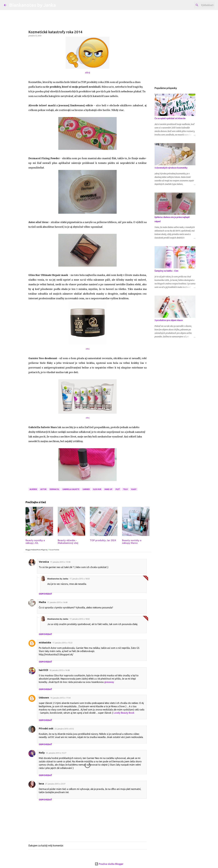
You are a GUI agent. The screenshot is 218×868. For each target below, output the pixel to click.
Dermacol (54, 489)
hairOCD (43, 670)
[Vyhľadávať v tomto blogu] (199, 5)
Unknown (44, 698)
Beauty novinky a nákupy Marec (132, 542)
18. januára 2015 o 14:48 (59, 670)
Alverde (33, 489)
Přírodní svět (46, 729)
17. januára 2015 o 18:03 (80, 579)
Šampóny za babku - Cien (166, 271)
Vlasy (134, 489)
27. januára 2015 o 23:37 (55, 784)
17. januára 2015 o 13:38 (60, 562)
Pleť (118, 489)
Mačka (42, 602)
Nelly (42, 753)
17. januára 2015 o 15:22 (62, 643)
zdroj (87, 73)
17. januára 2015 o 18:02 (80, 619)
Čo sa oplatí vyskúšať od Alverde (170, 118)
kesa (41, 784)
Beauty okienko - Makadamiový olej (68, 542)
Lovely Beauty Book (124, 713)
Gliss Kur (97, 489)
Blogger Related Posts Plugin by (43, 550)
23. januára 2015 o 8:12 (64, 729)
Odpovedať (45, 594)
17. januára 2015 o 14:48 (57, 602)
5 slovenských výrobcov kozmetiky (171, 168)
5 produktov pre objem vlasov (169, 320)
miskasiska (45, 643)
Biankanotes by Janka (33, 5)
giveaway (109, 682)
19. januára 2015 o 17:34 (60, 698)
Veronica (44, 562)
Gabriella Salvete (71, 489)
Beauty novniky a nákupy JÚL (35, 542)
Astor (43, 489)
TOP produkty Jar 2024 (103, 540)
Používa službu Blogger (109, 864)
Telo (125, 489)
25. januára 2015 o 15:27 (56, 753)
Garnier (86, 489)
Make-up (108, 489)
